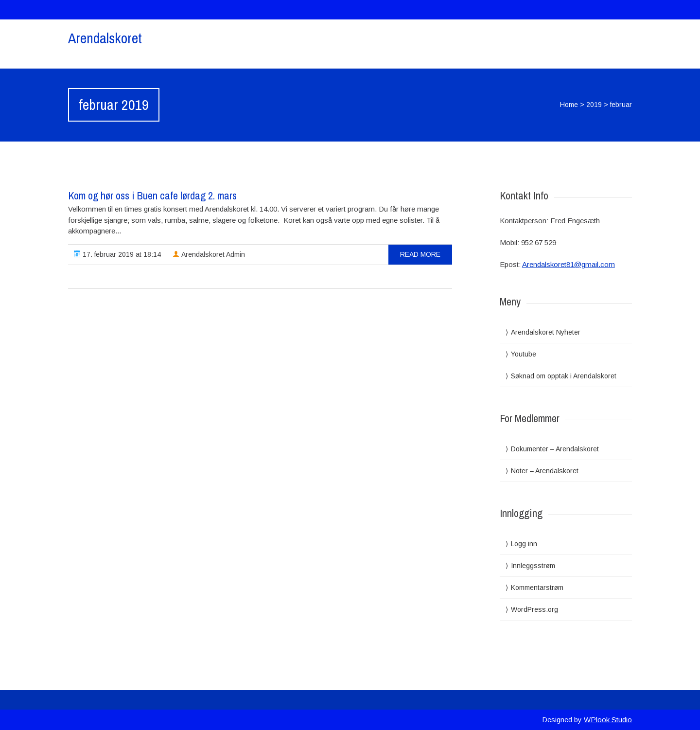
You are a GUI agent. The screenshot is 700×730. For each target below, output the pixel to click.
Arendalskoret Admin (209, 254)
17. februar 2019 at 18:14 (117, 254)
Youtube (524, 354)
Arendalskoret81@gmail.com (569, 264)
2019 (594, 105)
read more (420, 254)
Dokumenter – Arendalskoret (555, 449)
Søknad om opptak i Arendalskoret (564, 376)
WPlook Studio (608, 720)
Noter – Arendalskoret (545, 471)
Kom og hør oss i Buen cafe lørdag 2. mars (152, 196)
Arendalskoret (105, 38)
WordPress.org (534, 609)
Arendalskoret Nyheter (546, 332)
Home (569, 105)
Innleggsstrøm (533, 566)
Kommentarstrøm (537, 588)
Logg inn (524, 544)
